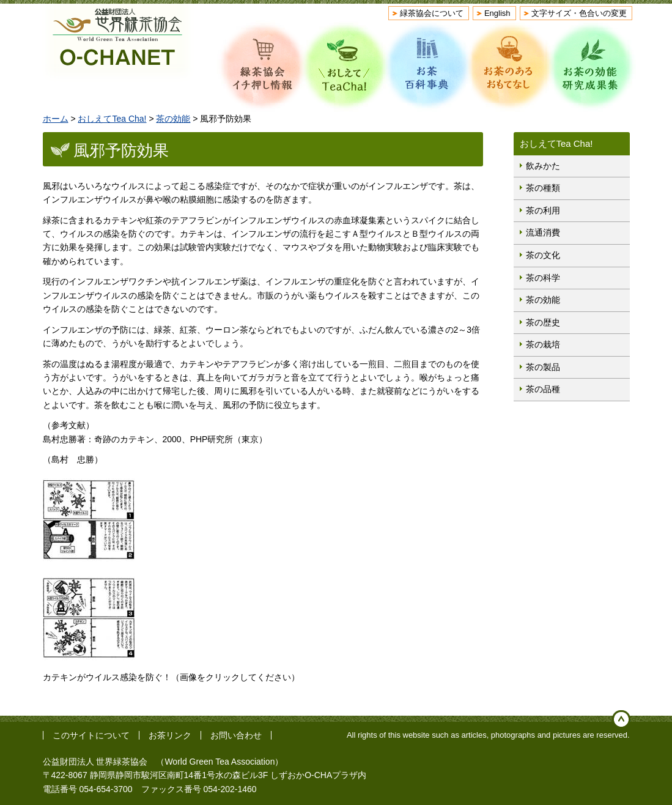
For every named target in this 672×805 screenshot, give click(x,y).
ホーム (56, 119)
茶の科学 (543, 278)
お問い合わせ (236, 735)
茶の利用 (543, 210)
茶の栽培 (543, 344)
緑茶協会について (432, 13)
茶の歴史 (543, 322)
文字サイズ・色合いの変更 (579, 13)
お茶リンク (170, 735)
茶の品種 (543, 389)
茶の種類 (543, 188)
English (497, 13)
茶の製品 (543, 367)
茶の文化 (543, 255)
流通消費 (543, 232)
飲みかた (543, 166)
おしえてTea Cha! (112, 119)
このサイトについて (91, 735)
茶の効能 (173, 119)
